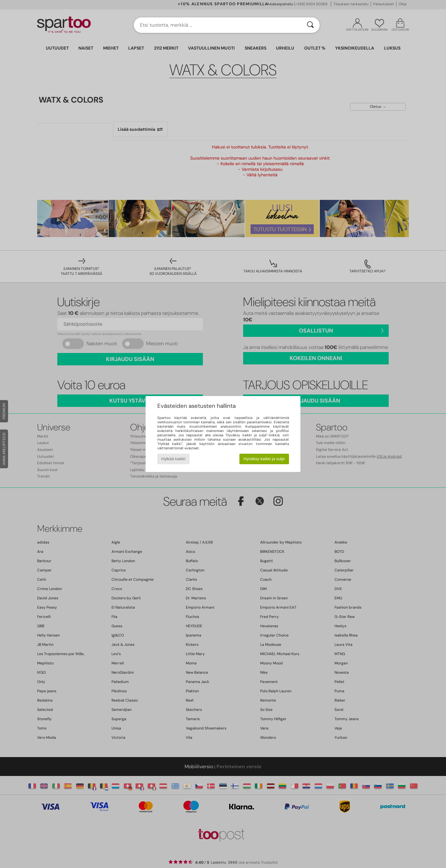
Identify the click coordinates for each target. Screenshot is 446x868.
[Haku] (310, 25)
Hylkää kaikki (173, 459)
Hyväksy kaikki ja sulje (264, 459)
